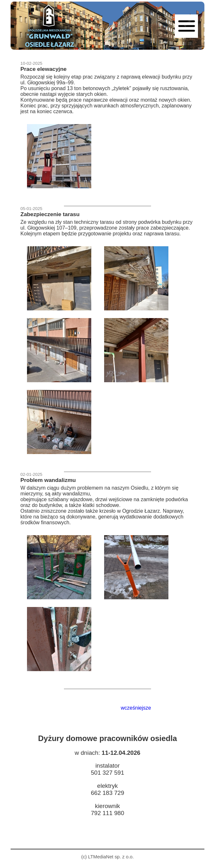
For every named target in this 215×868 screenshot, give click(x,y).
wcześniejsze (136, 708)
